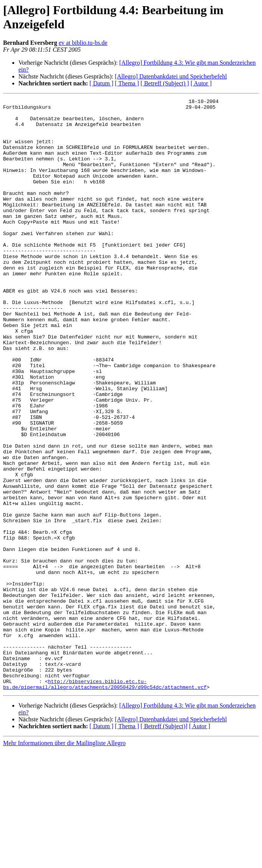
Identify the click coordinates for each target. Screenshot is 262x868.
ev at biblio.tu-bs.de (83, 43)
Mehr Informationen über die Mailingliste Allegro (64, 861)
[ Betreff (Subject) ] (165, 83)
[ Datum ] (101, 83)
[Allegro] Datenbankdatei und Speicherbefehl (171, 76)
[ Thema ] (127, 83)
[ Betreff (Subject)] (164, 844)
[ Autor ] (201, 83)
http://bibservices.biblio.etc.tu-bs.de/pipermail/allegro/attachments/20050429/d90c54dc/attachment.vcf (105, 802)
